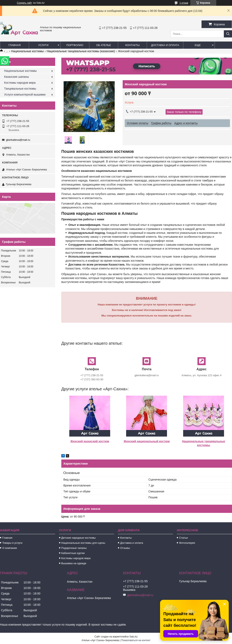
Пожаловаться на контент (136, 640)
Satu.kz (133, 637)
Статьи (183, 538)
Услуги (43, 45)
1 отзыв (184, 3)
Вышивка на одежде (74, 563)
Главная (15, 45)
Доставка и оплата (165, 45)
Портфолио (75, 45)
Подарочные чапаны (74, 548)
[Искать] (228, 34)
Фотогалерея (187, 543)
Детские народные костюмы (79, 538)
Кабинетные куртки (73, 553)
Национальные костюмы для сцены (83, 543)
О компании (10, 548)
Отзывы (125, 548)
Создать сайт (25, 3)
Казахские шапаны (17, 77)
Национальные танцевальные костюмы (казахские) (81, 51)
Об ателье (104, 45)
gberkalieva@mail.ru (18, 140)
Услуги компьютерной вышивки (25, 95)
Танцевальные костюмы (20, 89)
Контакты (132, 45)
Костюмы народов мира (20, 83)
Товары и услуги (12, 543)
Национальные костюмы (27, 51)
